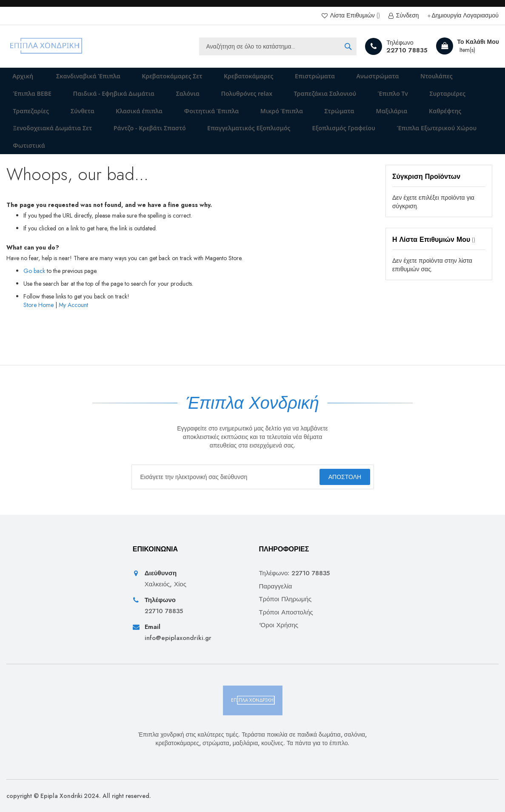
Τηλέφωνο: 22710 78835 (295, 574)
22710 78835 (407, 50)
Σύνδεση (407, 16)
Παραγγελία (276, 587)
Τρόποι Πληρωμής (285, 599)
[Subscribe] (339, 477)
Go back (34, 299)
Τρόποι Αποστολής (286, 613)
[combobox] (278, 46)
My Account (73, 333)
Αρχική (18, 79)
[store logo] (47, 46)
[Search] (348, 46)
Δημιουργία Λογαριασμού (465, 16)
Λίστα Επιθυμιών (354, 16)
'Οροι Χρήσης (279, 625)
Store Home (39, 333)
